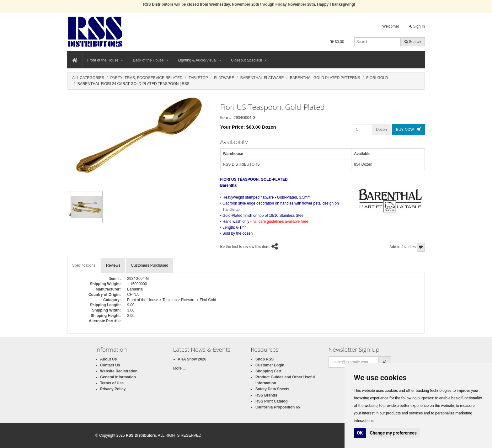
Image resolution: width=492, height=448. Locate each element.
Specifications (84, 265)
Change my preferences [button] (393, 433)
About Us (108, 359)
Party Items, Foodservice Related (146, 78)
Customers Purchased (150, 265)
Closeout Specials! (249, 60)
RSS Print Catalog (272, 401)
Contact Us (110, 365)
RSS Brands (266, 395)
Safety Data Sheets (272, 389)
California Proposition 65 (278, 407)
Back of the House (151, 60)
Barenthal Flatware (262, 78)
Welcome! (390, 26)
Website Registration (119, 371)
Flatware (224, 78)
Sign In (417, 26)
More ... (180, 368)
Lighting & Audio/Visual (200, 60)
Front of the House (105, 60)
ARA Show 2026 (192, 359)
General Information (118, 377)
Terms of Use (112, 383)
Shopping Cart (268, 371)
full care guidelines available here (280, 221)
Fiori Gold (377, 78)
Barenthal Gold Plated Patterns (325, 78)
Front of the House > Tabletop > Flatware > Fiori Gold (172, 300)
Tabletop (198, 78)
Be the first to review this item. (245, 247)
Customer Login (270, 365)
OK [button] (360, 433)
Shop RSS (265, 359)
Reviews (113, 265)
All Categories (88, 78)
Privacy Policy (113, 389)
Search (413, 42)
